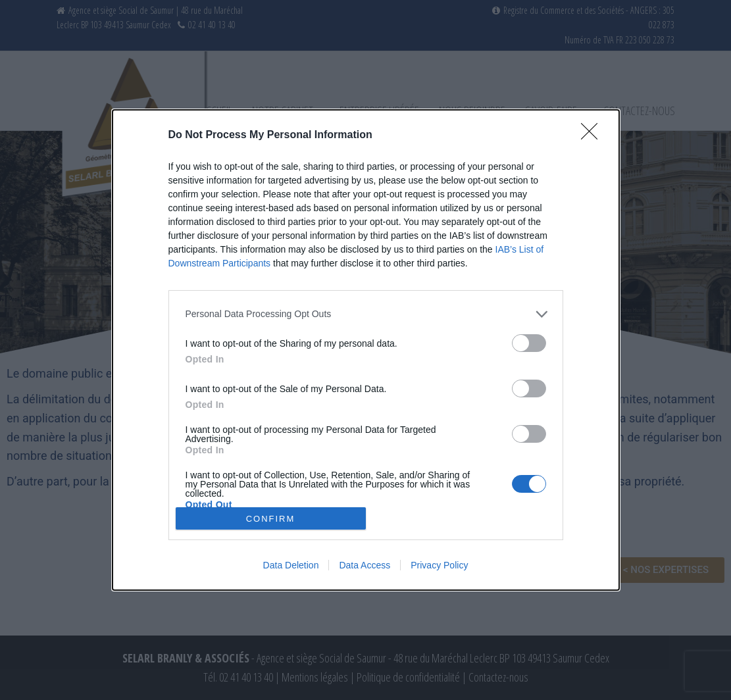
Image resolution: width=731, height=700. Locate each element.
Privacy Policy (439, 565)
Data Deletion (291, 565)
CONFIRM (271, 518)
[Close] (593, 136)
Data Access (365, 565)
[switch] (529, 343)
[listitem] (366, 314)
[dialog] (366, 350)
